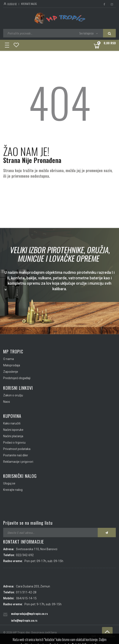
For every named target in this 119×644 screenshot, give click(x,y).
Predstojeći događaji (17, 378)
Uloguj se (10, 4)
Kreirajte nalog (29, 4)
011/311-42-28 (26, 592)
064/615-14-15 (26, 598)
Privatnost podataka (17, 449)
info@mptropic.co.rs (24, 620)
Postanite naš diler (16, 455)
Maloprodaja (12, 365)
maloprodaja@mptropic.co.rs (29, 613)
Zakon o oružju (13, 395)
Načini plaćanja (13, 436)
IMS (94, 636)
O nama (9, 359)
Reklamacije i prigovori (18, 462)
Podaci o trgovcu (14, 443)
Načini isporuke (13, 430)
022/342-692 (25, 555)
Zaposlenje (11, 372)
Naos (7, 402)
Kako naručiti (12, 423)
